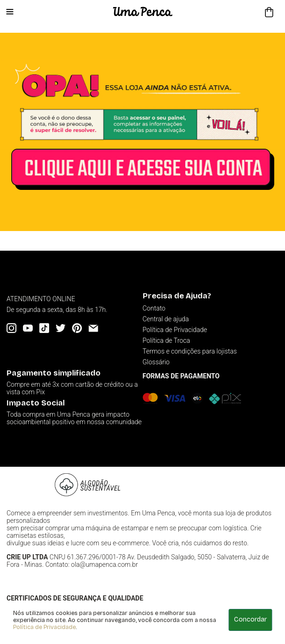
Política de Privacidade (44, 627)
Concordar (250, 619)
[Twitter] (61, 328)
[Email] (93, 328)
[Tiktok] (44, 328)
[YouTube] (28, 328)
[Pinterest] (77, 328)
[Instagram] (11, 328)
